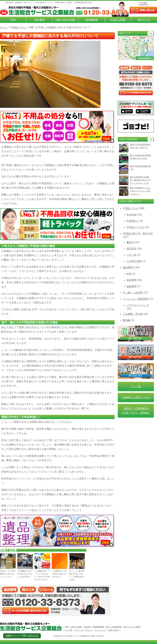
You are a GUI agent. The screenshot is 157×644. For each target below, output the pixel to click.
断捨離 (127, 320)
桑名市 (130, 242)
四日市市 (132, 249)
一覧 (150, 139)
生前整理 (132, 280)
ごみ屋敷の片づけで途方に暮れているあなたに (59, 574)
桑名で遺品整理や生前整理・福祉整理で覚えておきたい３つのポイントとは (140, 180)
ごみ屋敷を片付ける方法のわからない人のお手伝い (25, 574)
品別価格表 (92, 20)
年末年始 (132, 215)
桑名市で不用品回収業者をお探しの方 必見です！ (140, 146)
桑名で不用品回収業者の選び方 (140, 168)
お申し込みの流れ (65, 20)
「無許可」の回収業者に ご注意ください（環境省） (136, 411)
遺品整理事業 (99, 627)
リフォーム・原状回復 (135, 299)
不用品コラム (130, 208)
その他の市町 (134, 261)
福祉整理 (132, 286)
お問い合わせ (114, 630)
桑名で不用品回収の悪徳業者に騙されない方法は (140, 157)
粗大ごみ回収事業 (114, 627)
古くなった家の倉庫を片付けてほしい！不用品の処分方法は (77, 575)
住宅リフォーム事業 (132, 627)
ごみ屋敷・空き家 (133, 314)
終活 (129, 274)
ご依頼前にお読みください (136, 397)
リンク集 (136, 386)
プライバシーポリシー (84, 630)
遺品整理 (128, 267)
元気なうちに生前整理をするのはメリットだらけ (8, 574)
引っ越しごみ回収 (133, 293)
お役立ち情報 (118, 20)
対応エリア (144, 20)
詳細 (150, 33)
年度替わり (133, 221)
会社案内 (39, 20)
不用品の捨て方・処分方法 (138, 234)
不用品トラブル (135, 227)
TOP (13, 20)
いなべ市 (132, 255)
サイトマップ (100, 630)
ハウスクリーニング (138, 305)
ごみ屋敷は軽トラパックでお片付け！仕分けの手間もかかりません (42, 575)
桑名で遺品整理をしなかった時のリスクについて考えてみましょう (140, 191)
